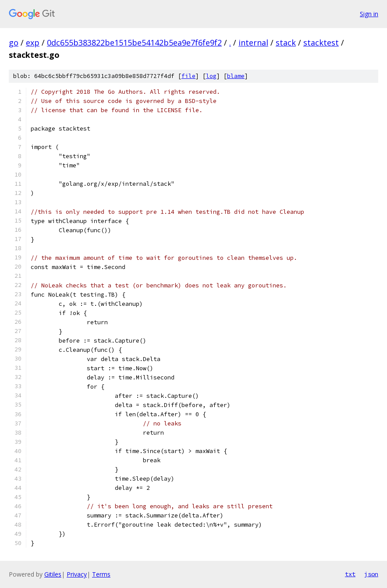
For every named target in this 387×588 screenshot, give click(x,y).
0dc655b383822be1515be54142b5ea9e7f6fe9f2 (134, 43)
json (371, 574)
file (188, 76)
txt (350, 574)
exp (33, 43)
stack (286, 43)
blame (236, 76)
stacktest (321, 43)
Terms (101, 574)
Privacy (77, 574)
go (14, 43)
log (211, 76)
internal (253, 43)
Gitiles (53, 574)
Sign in (369, 14)
